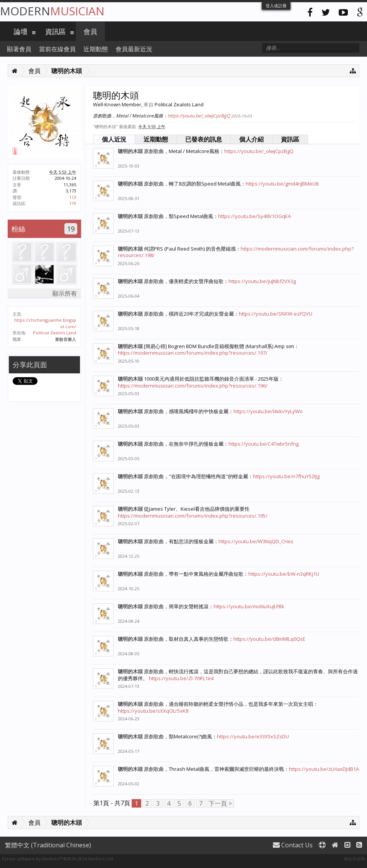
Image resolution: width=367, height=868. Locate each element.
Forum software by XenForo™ (58, 859)
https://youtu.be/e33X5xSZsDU (253, 736)
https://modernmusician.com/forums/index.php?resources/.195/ (193, 516)
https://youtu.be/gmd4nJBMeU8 (282, 184)
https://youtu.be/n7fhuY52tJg (286, 476)
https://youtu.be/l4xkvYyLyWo (268, 411)
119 (73, 203)
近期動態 (156, 139)
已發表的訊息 (204, 139)
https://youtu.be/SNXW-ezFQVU (276, 314)
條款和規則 (355, 859)
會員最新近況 (134, 49)
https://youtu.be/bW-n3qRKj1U (284, 574)
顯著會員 (19, 49)
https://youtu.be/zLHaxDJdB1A (324, 769)
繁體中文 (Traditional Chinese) (48, 845)
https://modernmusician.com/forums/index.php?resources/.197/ (193, 353)
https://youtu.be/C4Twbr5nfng (263, 444)
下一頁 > (220, 803)
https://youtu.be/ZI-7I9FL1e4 (181, 678)
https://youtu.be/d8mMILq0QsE (269, 639)
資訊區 (290, 139)
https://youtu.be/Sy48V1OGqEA (254, 216)
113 (73, 197)
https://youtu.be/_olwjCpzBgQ (199, 116)
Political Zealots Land (55, 333)
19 (71, 229)
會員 (90, 31)
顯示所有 (65, 293)
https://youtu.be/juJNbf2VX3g (262, 281)
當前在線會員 (57, 49)
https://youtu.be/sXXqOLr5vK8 (153, 711)
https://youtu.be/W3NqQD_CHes (256, 541)
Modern (52, 11)
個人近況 (114, 139)
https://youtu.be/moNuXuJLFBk (249, 606)
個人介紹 (251, 139)
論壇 (21, 31)
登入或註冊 (276, 6)
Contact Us (293, 845)
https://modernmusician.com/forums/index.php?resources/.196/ (193, 386)
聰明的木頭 (130, 151)
